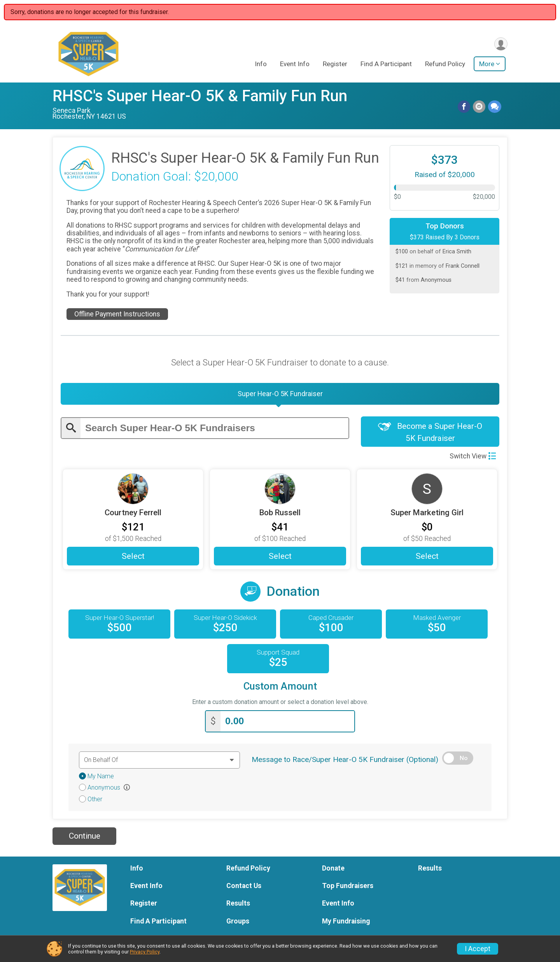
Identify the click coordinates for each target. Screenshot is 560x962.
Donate (333, 871)
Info (261, 65)
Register (335, 65)
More (487, 65)
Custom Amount (280, 689)
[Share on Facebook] (465, 107)
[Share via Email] (479, 107)
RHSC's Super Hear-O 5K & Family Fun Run (200, 96)
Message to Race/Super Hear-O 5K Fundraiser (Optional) (345, 761)
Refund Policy (445, 65)
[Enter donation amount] (287, 724)
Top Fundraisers (348, 888)
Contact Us (244, 888)
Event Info (295, 65)
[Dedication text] (159, 762)
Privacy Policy (145, 952)
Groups (238, 923)
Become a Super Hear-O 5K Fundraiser (430, 434)
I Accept (478, 949)
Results (238, 906)
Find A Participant (386, 65)
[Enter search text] (214, 430)
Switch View (473, 458)
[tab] (280, 395)
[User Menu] (500, 44)
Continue (85, 838)
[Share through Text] (495, 107)
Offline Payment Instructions (117, 314)
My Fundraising (346, 923)
